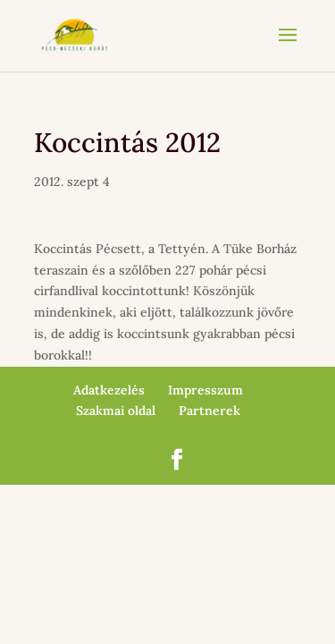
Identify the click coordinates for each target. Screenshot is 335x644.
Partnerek (209, 411)
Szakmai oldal (116, 411)
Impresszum (205, 390)
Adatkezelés (109, 390)
